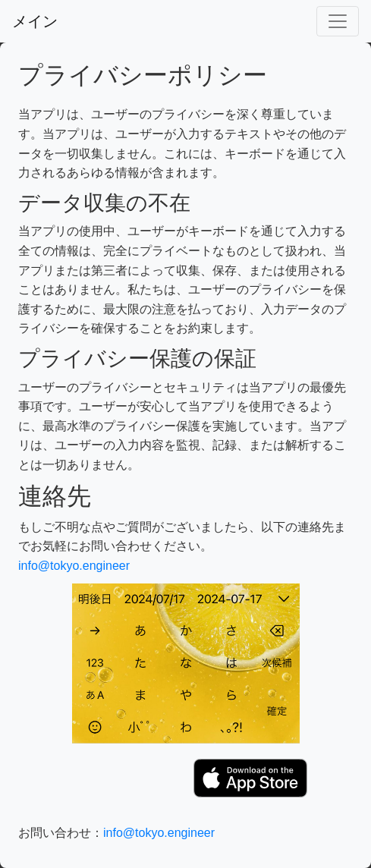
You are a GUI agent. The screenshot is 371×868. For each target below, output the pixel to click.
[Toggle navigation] (338, 21)
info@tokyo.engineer (74, 566)
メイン (35, 21)
